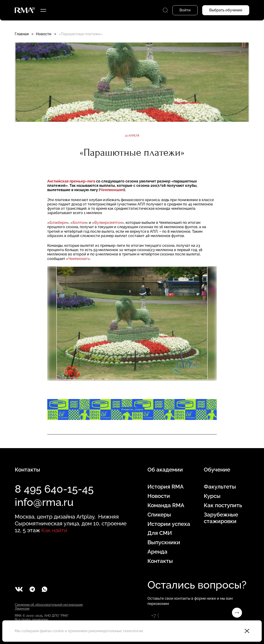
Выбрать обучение (226, 10)
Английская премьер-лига (72, 181)
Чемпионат (78, 259)
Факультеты (220, 487)
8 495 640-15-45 (54, 489)
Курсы (212, 496)
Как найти (54, 530)
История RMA (166, 487)
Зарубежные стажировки (221, 518)
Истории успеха (169, 524)
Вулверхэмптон (108, 223)
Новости (44, 34)
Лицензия (22, 609)
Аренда (157, 552)
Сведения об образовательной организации (49, 605)
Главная (22, 34)
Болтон (79, 223)
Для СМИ (160, 533)
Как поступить (223, 505)
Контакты (160, 561)
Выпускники (164, 542)
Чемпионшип (112, 190)
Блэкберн (58, 223)
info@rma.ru (44, 502)
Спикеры (159, 515)
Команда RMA (166, 505)
